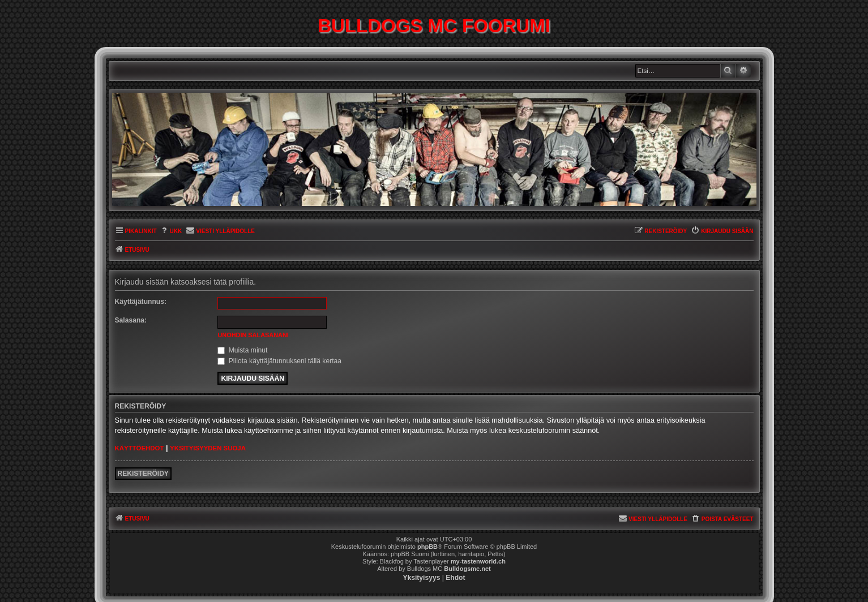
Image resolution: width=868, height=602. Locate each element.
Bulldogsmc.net (467, 569)
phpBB (427, 547)
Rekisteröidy (143, 474)
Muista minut (242, 350)
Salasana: (131, 320)
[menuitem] (171, 232)
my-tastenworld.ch (478, 561)
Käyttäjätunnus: (141, 302)
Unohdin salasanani (253, 335)
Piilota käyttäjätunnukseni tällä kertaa (279, 361)
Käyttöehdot (140, 448)
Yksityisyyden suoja (208, 448)
